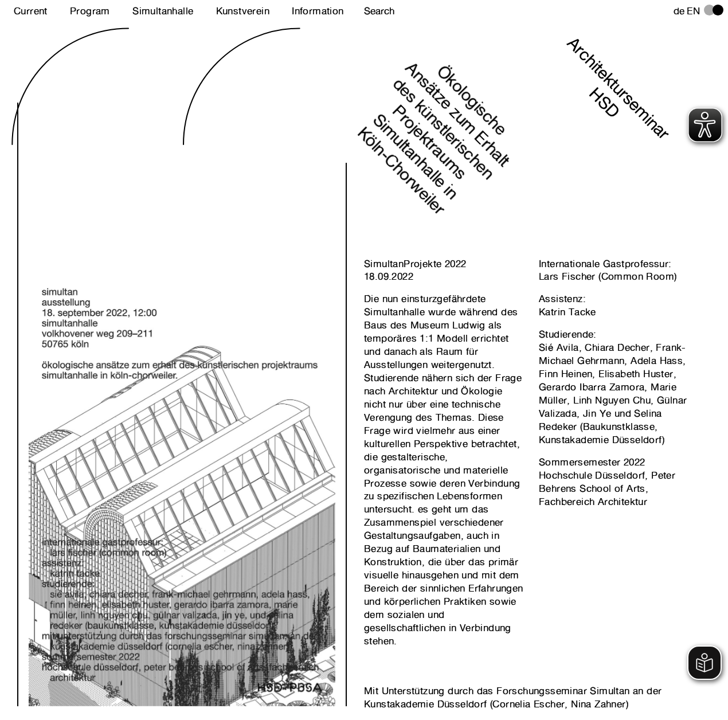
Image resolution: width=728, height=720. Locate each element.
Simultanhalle (163, 11)
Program (90, 11)
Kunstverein (243, 11)
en (693, 11)
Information (318, 11)
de (679, 11)
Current (31, 11)
